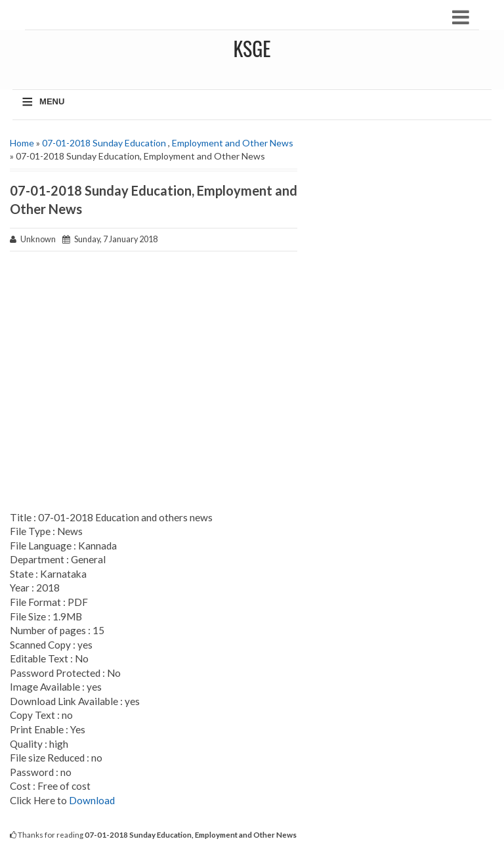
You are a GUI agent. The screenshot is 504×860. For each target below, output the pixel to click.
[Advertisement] (154, 382)
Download (92, 800)
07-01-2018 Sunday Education (104, 143)
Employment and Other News (233, 143)
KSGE (252, 48)
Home (22, 143)
